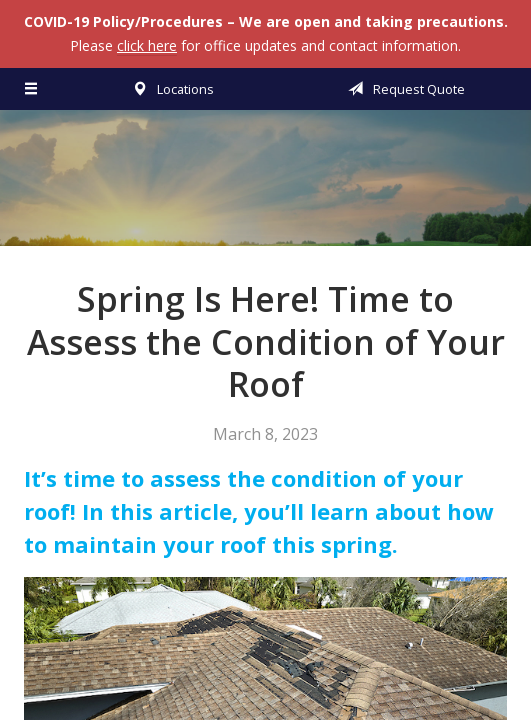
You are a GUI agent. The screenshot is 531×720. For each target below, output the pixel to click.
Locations (169, 89)
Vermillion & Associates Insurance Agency (266, 187)
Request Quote (403, 89)
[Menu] (32, 89)
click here (147, 45)
